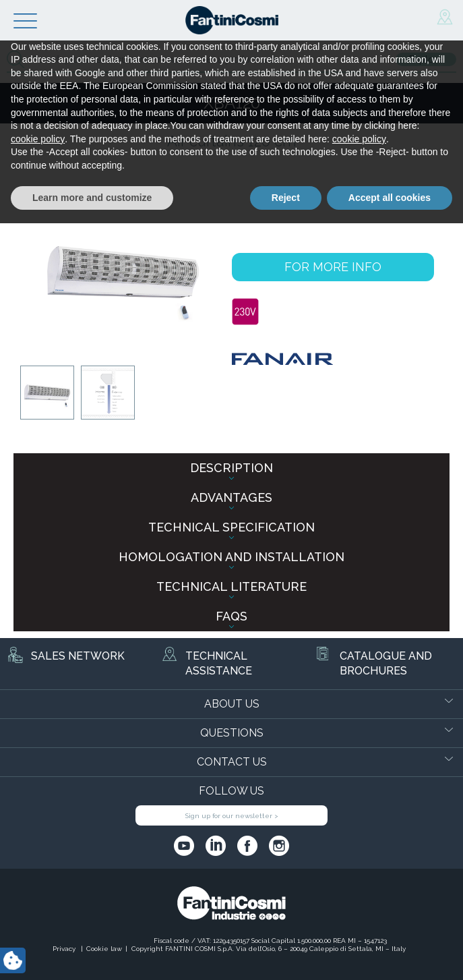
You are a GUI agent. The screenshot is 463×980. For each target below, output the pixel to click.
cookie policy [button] (38, 896)
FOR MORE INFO (333, 267)
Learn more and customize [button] (92, 954)
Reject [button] (286, 954)
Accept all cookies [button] (390, 954)
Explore (426, 59)
